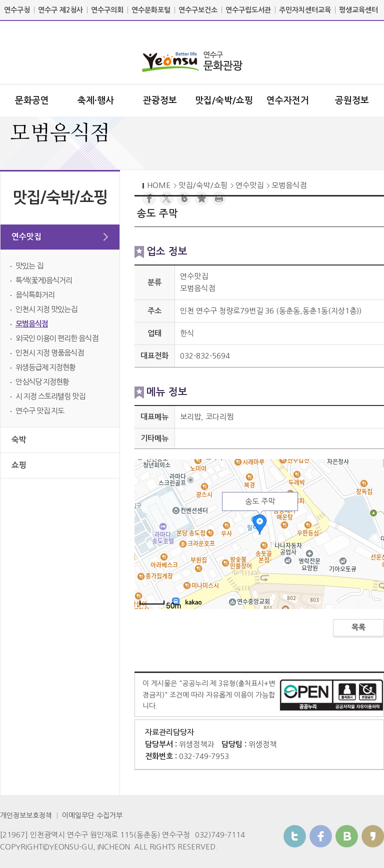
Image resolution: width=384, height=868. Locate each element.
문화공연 (32, 100)
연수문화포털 (151, 10)
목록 (358, 627)
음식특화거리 (35, 295)
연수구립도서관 (248, 10)
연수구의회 (107, 10)
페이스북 (321, 836)
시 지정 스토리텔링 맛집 (50, 396)
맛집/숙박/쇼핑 (224, 100)
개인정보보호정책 (26, 815)
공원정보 (352, 100)
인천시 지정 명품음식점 (49, 353)
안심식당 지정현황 (42, 382)
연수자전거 (288, 100)
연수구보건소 (198, 10)
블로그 (347, 836)
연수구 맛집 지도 (40, 411)
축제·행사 (96, 100)
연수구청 (17, 10)
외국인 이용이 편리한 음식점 (57, 338)
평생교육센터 (358, 10)
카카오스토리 (373, 836)
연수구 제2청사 (60, 10)
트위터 (295, 836)
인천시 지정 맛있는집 (46, 309)
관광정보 (160, 100)
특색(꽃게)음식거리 (44, 280)
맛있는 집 (29, 266)
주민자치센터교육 (305, 10)
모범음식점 (32, 324)
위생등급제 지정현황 (45, 367)
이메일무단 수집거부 (92, 815)
